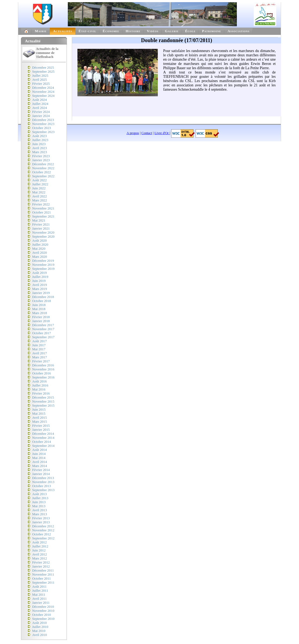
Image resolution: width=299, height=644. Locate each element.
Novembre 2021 (43, 208)
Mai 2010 (39, 631)
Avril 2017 (40, 353)
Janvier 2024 (41, 116)
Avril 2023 (40, 148)
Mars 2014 (40, 466)
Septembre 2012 (43, 538)
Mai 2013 (39, 506)
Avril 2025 (40, 80)
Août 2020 (39, 241)
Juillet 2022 (40, 184)
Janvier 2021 (41, 229)
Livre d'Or (162, 133)
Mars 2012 (40, 558)
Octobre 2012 (42, 534)
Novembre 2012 (43, 530)
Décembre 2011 (43, 571)
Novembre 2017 (43, 329)
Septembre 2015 (43, 406)
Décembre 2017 (43, 325)
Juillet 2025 (40, 76)
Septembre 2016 (43, 377)
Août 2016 (39, 381)
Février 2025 (41, 84)
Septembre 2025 (43, 72)
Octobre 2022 (42, 172)
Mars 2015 (40, 422)
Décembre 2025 (43, 68)
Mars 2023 (40, 152)
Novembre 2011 (43, 575)
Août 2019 (39, 273)
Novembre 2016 (43, 369)
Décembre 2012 (43, 526)
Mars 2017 (40, 357)
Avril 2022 (40, 196)
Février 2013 (41, 518)
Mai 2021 (39, 220)
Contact (147, 133)
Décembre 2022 (43, 164)
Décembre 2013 (43, 478)
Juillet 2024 (40, 104)
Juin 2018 (39, 305)
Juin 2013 (39, 502)
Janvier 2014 (41, 474)
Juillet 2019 (40, 277)
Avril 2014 (40, 462)
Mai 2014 (39, 458)
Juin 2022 (39, 188)
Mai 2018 (39, 309)
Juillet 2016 (40, 385)
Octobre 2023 (42, 128)
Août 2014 (39, 450)
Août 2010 (39, 623)
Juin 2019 (39, 281)
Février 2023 (41, 156)
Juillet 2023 (40, 140)
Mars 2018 (40, 313)
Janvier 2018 (41, 321)
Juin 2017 (39, 345)
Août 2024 (39, 100)
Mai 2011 (39, 595)
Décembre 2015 (43, 398)
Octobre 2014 (42, 442)
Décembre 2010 (43, 607)
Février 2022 (41, 204)
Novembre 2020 (43, 233)
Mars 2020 (40, 257)
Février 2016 (41, 393)
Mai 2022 (39, 192)
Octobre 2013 (42, 486)
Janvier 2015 (41, 430)
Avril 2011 (39, 599)
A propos (133, 133)
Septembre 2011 (43, 583)
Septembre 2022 (43, 176)
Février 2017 (41, 361)
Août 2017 (39, 341)
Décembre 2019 (43, 261)
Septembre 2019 (43, 269)
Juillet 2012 (40, 546)
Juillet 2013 (40, 498)
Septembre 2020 (43, 237)
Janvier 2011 (41, 603)
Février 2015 (41, 426)
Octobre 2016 (42, 373)
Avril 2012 (40, 554)
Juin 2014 (39, 454)
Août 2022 (39, 180)
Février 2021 (41, 225)
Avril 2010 (40, 635)
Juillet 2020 (40, 245)
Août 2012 (39, 542)
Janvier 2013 (41, 522)
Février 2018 (41, 317)
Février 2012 (41, 562)
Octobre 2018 (42, 301)
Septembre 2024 (43, 96)
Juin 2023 (39, 144)
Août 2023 (39, 136)
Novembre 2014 (43, 438)
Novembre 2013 (43, 482)
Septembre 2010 (43, 619)
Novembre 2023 (43, 124)
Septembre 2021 (43, 216)
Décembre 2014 (43, 434)
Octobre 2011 (42, 579)
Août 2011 (39, 587)
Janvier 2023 (41, 160)
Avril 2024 (40, 108)
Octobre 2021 (42, 212)
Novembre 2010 (43, 611)
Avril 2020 (40, 253)
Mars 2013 (40, 514)
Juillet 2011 (40, 591)
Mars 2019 (40, 289)
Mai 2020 (39, 249)
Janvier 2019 (41, 293)
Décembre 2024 (43, 88)
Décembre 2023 (43, 120)
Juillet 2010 (40, 627)
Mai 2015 (39, 414)
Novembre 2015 (43, 402)
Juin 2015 (39, 410)
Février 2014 (41, 470)
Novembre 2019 (43, 265)
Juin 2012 (39, 550)
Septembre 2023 (43, 132)
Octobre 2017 (42, 333)
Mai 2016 (39, 389)
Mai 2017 (39, 349)
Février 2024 (41, 112)
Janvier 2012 (41, 566)
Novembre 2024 (43, 92)
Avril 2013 (40, 510)
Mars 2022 (40, 200)
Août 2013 (39, 494)
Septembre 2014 (43, 446)
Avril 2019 (40, 285)
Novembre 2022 (43, 168)
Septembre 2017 (43, 337)
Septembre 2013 (43, 490)
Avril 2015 (40, 418)
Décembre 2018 (43, 297)
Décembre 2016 (43, 365)
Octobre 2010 (42, 615)
